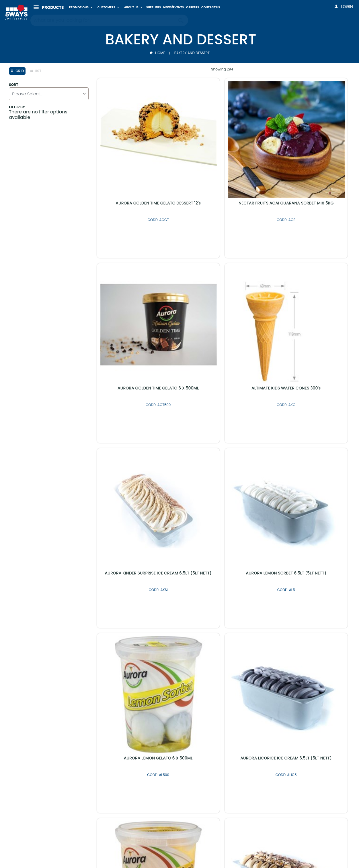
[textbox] (104, 20)
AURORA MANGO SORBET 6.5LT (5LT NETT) (307, 590)
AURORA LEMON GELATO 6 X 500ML (137, 445)
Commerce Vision (209, 852)
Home (158, 53)
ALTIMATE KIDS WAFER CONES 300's (137, 303)
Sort (13, 85)
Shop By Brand (210, 717)
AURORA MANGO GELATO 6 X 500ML (308, 445)
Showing (222, 69)
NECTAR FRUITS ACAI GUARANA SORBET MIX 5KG (222, 163)
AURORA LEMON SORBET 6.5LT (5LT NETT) (307, 305)
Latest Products (149, 717)
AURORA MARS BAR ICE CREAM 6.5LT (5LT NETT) (137, 590)
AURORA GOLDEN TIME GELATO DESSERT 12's (137, 163)
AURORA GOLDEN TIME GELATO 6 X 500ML (307, 163)
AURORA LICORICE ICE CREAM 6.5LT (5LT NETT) (222, 448)
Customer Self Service (165, 852)
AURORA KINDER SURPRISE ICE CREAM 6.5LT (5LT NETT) (222, 305)
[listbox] (49, 94)
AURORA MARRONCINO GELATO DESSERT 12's (222, 590)
